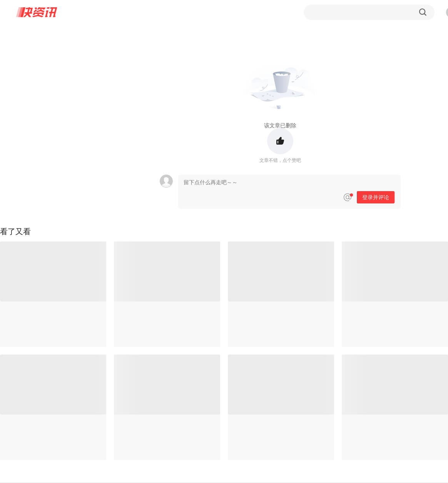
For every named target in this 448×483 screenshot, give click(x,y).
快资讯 (37, 12)
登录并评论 (376, 197)
